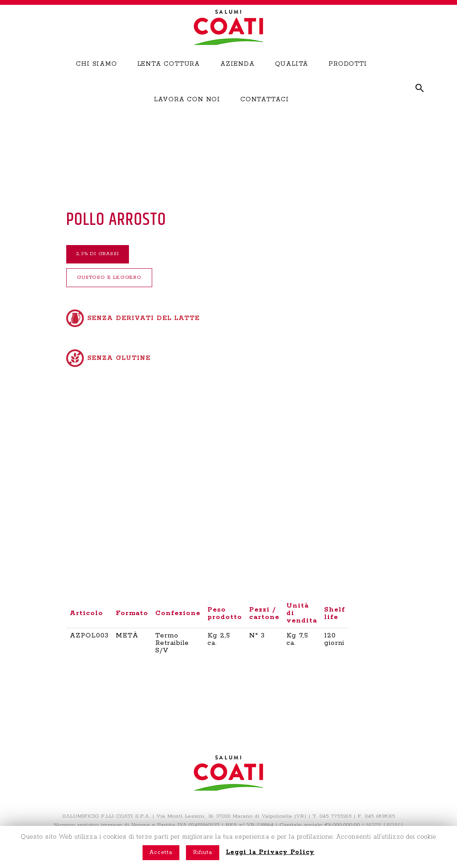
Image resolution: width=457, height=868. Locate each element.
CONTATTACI (265, 111)
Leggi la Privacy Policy (270, 852)
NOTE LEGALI (385, 816)
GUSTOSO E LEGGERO (124, 282)
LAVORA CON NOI (187, 111)
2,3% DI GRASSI (112, 256)
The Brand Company (245, 825)
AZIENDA (237, 76)
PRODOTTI (348, 76)
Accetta (161, 852)
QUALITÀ (292, 76)
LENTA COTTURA (169, 76)
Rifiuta (203, 852)
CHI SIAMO (96, 76)
